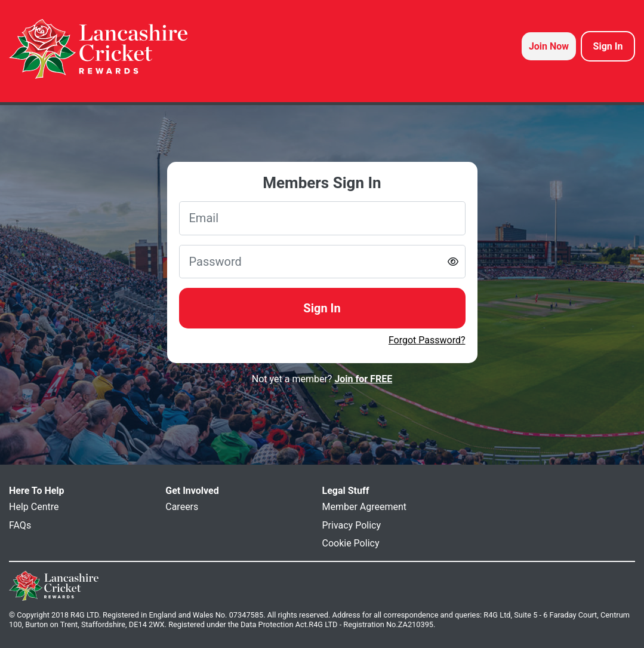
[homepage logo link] (98, 49)
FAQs (20, 525)
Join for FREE (363, 379)
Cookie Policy (351, 543)
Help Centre (34, 507)
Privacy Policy (352, 525)
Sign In (322, 308)
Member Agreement (365, 507)
